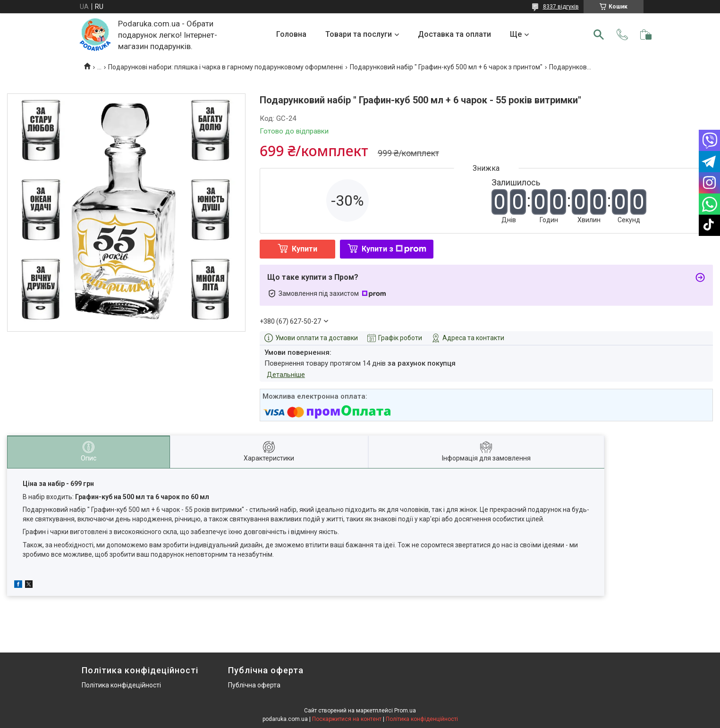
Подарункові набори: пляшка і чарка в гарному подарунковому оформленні (225, 67)
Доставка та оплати (454, 34)
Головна (291, 34)
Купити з (394, 249)
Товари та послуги (359, 34)
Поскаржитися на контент (347, 719)
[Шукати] (599, 34)
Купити (305, 249)
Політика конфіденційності (422, 719)
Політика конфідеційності (121, 685)
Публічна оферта (254, 685)
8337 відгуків (561, 7)
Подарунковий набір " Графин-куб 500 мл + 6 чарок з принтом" (446, 67)
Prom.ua (405, 711)
